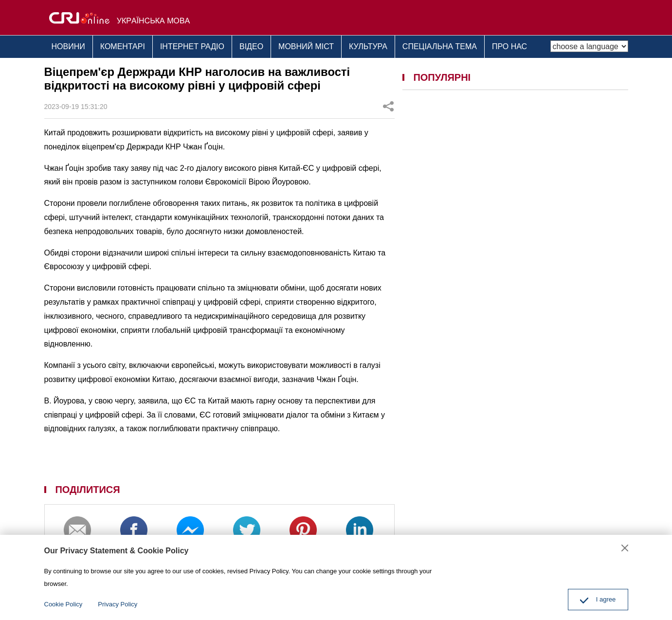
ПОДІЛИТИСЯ (87, 490)
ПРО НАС (509, 46)
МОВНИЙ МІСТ (306, 46)
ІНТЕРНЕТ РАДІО (192, 46)
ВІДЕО (251, 46)
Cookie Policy (64, 604)
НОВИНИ (68, 46)
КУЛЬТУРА (368, 46)
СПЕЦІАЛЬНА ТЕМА (440, 46)
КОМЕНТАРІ (123, 46)
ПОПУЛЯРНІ (442, 77)
